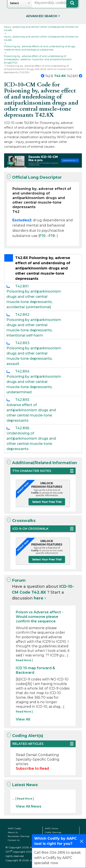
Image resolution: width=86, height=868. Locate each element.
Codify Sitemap (53, 832)
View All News (29, 806)
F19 (52, 236)
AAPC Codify (14, 828)
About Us (13, 832)
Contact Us (14, 840)
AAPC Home (52, 828)
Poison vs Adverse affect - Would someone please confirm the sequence (39, 617)
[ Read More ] (25, 799)
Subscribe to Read (32, 768)
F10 (42, 236)
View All (23, 719)
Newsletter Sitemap (19, 836)
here (39, 598)
